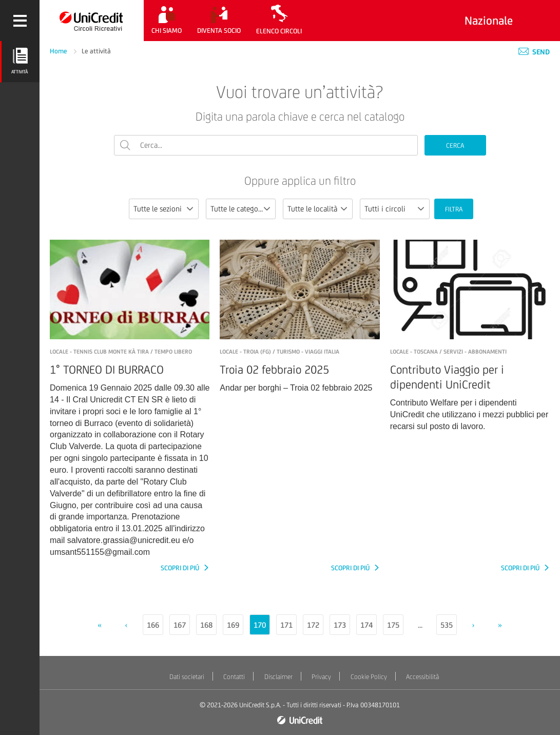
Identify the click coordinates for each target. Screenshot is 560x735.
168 (206, 625)
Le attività (96, 51)
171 (286, 625)
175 (393, 625)
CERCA (455, 146)
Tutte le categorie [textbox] (238, 209)
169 (233, 625)
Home (59, 51)
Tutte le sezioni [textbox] (158, 209)
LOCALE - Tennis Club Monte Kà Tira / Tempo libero (121, 352)
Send (534, 52)
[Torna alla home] (92, 21)
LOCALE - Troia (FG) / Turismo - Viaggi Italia (279, 352)
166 (153, 625)
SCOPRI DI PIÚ (181, 568)
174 (366, 625)
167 (180, 625)
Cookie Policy (369, 677)
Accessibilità (422, 677)
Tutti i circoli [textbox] (385, 209)
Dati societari (187, 677)
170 (260, 625)
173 (340, 625)
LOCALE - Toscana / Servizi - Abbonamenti (448, 352)
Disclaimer (278, 677)
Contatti (234, 677)
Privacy (321, 677)
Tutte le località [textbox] (312, 209)
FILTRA (454, 209)
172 (313, 625)
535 (447, 625)
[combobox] (164, 209)
